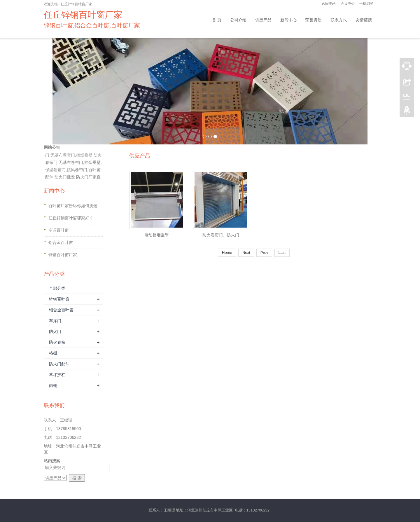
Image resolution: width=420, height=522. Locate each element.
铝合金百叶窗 (61, 242)
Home (227, 253)
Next (246, 253)
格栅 (53, 353)
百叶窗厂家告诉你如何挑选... (75, 206)
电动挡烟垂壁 (157, 235)
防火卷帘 (57, 342)
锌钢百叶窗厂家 (63, 255)
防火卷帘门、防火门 (221, 235)
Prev (264, 253)
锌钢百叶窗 (59, 299)
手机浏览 (366, 4)
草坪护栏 (57, 375)
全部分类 (57, 288)
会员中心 (348, 4)
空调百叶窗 (59, 230)
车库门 (55, 321)
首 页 (217, 20)
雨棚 (53, 385)
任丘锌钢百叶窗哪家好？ (71, 218)
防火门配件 (59, 364)
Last (282, 253)
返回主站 (329, 4)
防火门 (55, 331)
